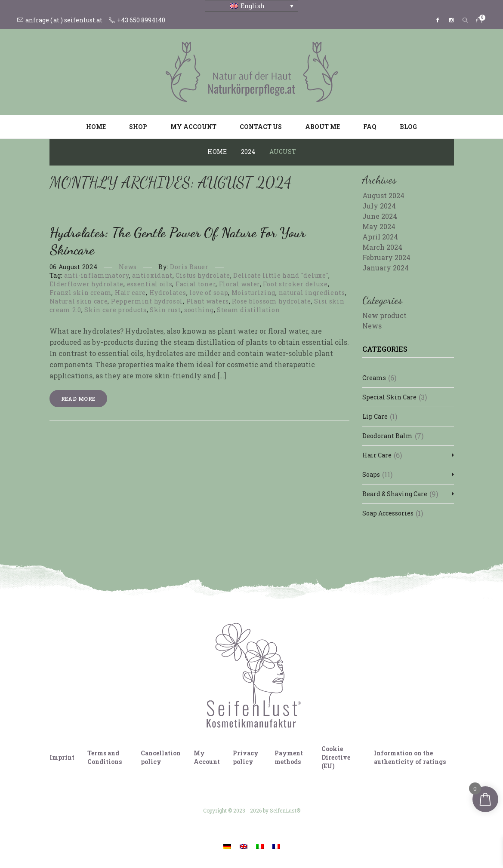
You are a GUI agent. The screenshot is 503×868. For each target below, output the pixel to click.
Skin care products (116, 310)
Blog (408, 127)
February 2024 (386, 257)
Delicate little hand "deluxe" (281, 275)
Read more (78, 399)
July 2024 (379, 206)
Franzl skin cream (81, 293)
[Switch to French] (276, 846)
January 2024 (386, 268)
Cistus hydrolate (203, 275)
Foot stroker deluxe (295, 284)
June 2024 (380, 216)
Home (96, 127)
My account (193, 127)
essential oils (150, 284)
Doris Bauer (189, 267)
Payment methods (289, 757)
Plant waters (208, 301)
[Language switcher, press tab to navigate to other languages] (251, 6)
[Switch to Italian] (260, 846)
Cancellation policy (161, 757)
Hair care (130, 293)
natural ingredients (312, 293)
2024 (248, 152)
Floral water (239, 284)
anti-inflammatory (97, 275)
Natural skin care (79, 301)
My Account (207, 757)
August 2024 (383, 195)
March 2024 (382, 247)
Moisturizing (253, 293)
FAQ (370, 127)
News (128, 267)
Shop (138, 127)
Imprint (62, 757)
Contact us (261, 127)
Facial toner (196, 284)
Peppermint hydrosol (147, 301)
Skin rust (165, 310)
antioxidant (152, 275)
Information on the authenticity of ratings (410, 757)
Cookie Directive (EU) (336, 757)
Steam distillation (248, 310)
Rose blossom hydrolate (271, 301)
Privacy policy (246, 757)
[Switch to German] (227, 846)
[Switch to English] (244, 846)
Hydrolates (168, 293)
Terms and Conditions (105, 757)
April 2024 (380, 237)
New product (384, 315)
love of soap (209, 293)
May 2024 (379, 226)
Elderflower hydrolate (87, 284)
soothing (199, 310)
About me (322, 127)
